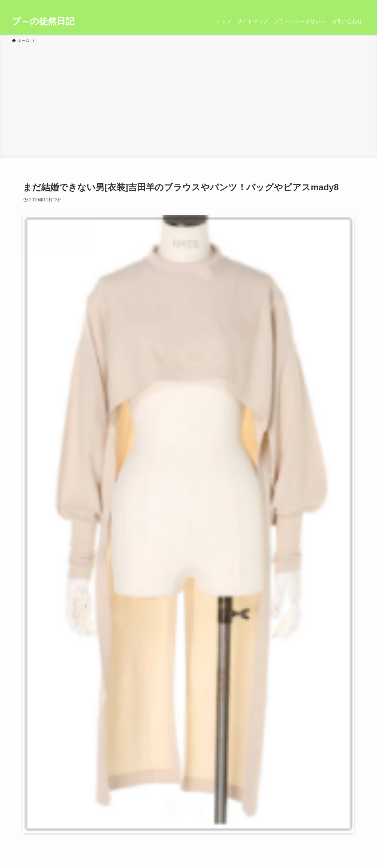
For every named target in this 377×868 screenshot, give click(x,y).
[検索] (360, 4)
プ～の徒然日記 (43, 21)
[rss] (351, 4)
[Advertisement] (188, 99)
